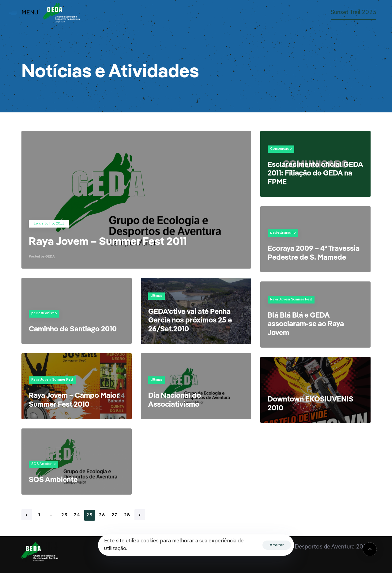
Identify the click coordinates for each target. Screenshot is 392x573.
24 (77, 515)
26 (102, 515)
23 (64, 515)
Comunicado (281, 149)
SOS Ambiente (43, 464)
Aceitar (277, 545)
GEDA (50, 257)
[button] (21, 13)
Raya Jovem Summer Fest (291, 300)
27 (115, 515)
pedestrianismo (283, 233)
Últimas (156, 296)
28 (127, 515)
